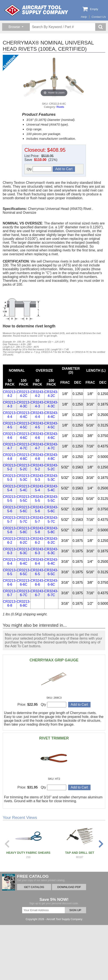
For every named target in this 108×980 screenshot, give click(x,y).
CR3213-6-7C (24, 593)
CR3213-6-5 (10, 572)
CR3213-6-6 (10, 583)
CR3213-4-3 (10, 404)
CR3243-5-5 (37, 499)
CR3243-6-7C (51, 593)
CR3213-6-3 (10, 551)
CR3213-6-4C (24, 562)
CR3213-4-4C (24, 415)
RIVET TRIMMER (54, 738)
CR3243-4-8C (51, 457)
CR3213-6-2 (10, 541)
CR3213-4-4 (10, 415)
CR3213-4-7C (24, 446)
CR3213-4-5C (24, 425)
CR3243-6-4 (37, 562)
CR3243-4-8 (37, 457)
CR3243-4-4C (51, 415)
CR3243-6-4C (51, 562)
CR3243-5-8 (37, 530)
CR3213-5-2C (24, 467)
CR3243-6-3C (51, 551)
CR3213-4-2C (24, 394)
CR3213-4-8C (24, 457)
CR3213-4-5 (10, 425)
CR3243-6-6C (51, 583)
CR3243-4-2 (37, 394)
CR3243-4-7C (51, 446)
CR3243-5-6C (51, 509)
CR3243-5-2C (51, 467)
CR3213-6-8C (24, 604)
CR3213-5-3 (10, 478)
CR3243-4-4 (37, 415)
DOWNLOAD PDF (69, 887)
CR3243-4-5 (37, 425)
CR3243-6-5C (51, 572)
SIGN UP (75, 910)
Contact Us (99, 17)
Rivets (60, 107)
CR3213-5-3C (24, 478)
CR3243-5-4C (51, 488)
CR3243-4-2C (51, 394)
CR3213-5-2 (10, 467)
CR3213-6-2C (24, 541)
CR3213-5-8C (24, 530)
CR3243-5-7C (51, 520)
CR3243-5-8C (51, 530)
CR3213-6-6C (24, 583)
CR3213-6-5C (24, 572)
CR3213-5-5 (10, 499)
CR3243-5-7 (37, 520)
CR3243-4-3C (51, 404)
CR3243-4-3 (37, 404)
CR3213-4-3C (24, 404)
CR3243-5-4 (37, 488)
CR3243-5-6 (37, 509)
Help (84, 17)
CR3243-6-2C (51, 541)
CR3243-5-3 (37, 478)
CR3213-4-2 (10, 394)
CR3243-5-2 (37, 467)
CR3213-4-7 (10, 446)
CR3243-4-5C (51, 425)
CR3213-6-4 (10, 562)
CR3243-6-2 (37, 541)
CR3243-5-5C (51, 499)
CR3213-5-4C (24, 488)
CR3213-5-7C (24, 520)
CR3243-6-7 (37, 593)
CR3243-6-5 (37, 572)
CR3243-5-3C (51, 478)
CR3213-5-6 (10, 509)
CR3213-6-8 (10, 604)
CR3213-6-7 (10, 593)
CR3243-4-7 (37, 446)
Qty (39, 169)
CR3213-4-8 (10, 457)
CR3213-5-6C (24, 509)
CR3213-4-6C (24, 436)
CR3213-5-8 (10, 530)
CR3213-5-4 (10, 488)
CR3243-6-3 (37, 551)
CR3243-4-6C (51, 436)
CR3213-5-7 (10, 520)
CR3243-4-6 (37, 436)
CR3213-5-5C (24, 499)
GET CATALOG (34, 887)
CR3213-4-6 (10, 436)
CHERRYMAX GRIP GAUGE (54, 660)
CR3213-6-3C (24, 551)
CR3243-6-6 (37, 583)
